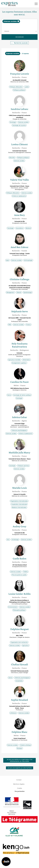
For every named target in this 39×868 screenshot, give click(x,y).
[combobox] (19, 24)
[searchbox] (20, 26)
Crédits (20, 788)
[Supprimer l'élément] (18, 21)
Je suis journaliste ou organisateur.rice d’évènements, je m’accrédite (19, 760)
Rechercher (20, 37)
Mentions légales (19, 784)
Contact (19, 780)
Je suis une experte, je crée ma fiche (20, 768)
